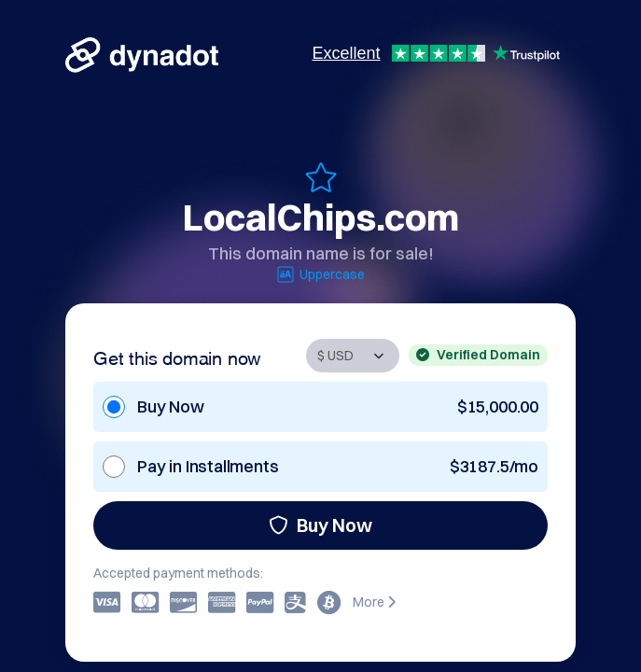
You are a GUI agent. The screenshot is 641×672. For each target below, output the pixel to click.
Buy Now (320, 525)
